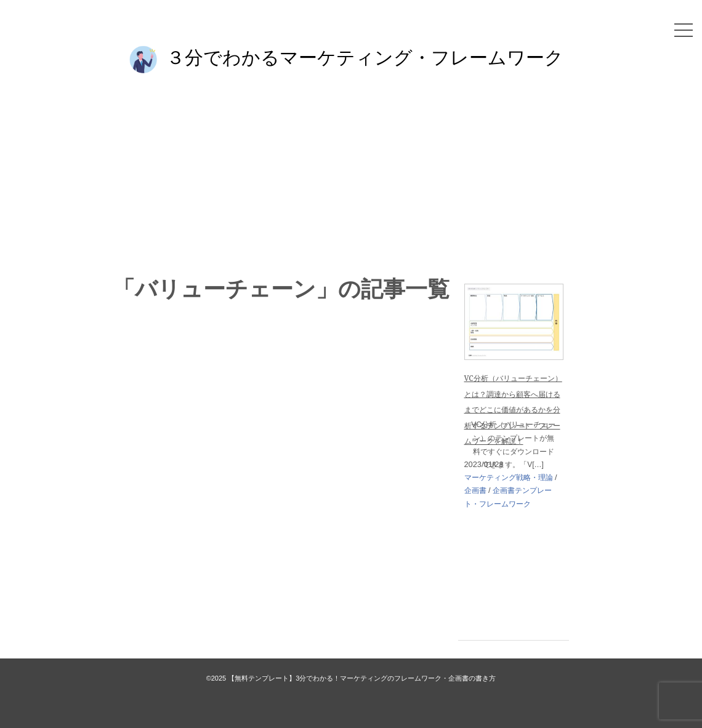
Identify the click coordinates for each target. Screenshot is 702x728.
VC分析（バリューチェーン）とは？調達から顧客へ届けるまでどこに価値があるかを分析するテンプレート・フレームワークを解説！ (513, 410)
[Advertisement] (351, 174)
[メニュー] (684, 30)
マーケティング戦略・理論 (509, 478)
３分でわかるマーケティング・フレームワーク (365, 57)
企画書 (475, 490)
